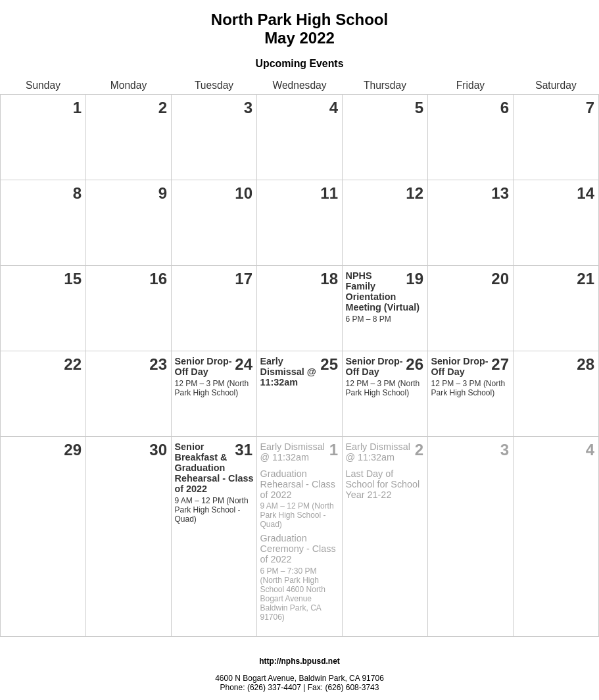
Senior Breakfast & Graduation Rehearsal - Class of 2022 (214, 468)
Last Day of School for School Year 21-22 (383, 484)
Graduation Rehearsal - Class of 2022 (298, 484)
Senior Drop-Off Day (204, 366)
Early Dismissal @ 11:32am (288, 372)
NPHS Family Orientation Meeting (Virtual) (383, 291)
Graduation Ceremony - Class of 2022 (298, 549)
